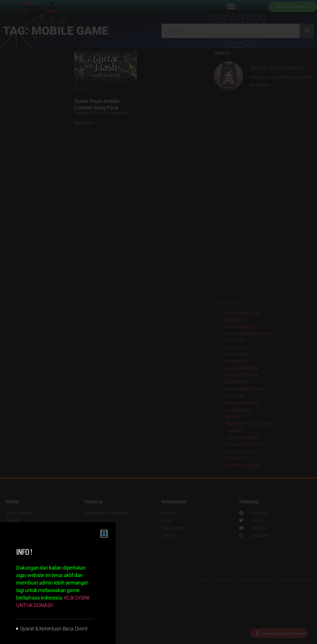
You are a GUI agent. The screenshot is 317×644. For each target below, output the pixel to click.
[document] (158, 322)
